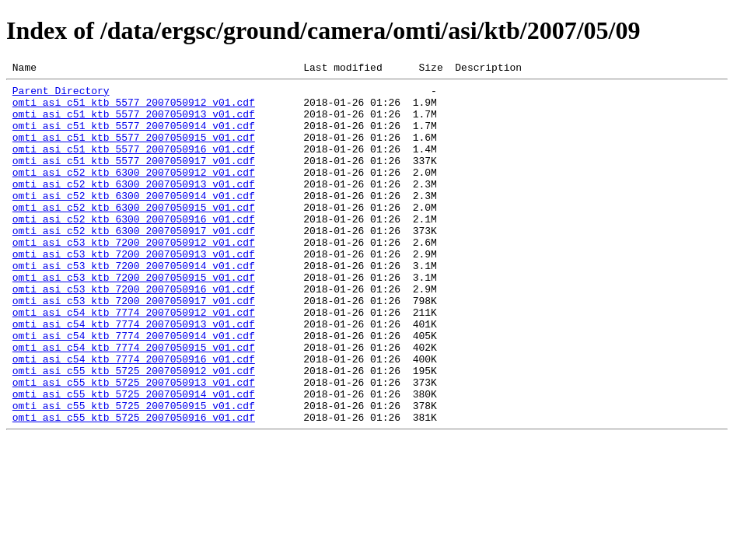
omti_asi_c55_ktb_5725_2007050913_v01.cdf (134, 445)
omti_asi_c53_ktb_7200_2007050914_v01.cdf (134, 305)
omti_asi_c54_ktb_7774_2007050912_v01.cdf (134, 361)
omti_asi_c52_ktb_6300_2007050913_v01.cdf (134, 207)
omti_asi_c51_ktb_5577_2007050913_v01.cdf (134, 123)
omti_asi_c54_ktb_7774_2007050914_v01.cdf (134, 389)
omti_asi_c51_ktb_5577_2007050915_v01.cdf (134, 151)
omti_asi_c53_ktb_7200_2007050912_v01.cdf (134, 277)
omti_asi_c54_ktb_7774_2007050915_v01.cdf (134, 403)
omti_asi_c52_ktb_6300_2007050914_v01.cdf (134, 221)
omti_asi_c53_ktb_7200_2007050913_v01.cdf (134, 291)
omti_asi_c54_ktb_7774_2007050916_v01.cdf (134, 417)
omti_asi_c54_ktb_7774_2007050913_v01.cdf (134, 375)
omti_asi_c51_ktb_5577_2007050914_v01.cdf (134, 137)
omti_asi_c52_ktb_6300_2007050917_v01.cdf (134, 263)
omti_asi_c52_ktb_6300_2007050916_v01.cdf (134, 249)
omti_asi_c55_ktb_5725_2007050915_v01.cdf (134, 473)
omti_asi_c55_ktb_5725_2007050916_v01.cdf (134, 487)
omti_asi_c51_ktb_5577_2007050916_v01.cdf (134, 165)
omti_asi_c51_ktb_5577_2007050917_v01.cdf (134, 179)
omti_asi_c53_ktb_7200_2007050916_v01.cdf (134, 333)
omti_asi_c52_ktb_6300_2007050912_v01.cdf (134, 193)
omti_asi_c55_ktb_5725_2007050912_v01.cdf (134, 431)
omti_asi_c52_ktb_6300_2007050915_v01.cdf (134, 235)
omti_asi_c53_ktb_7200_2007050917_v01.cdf (134, 347)
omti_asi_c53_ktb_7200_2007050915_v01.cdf (134, 319)
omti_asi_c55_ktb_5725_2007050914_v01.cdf (134, 459)
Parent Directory (61, 95)
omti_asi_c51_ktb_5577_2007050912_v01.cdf (134, 109)
